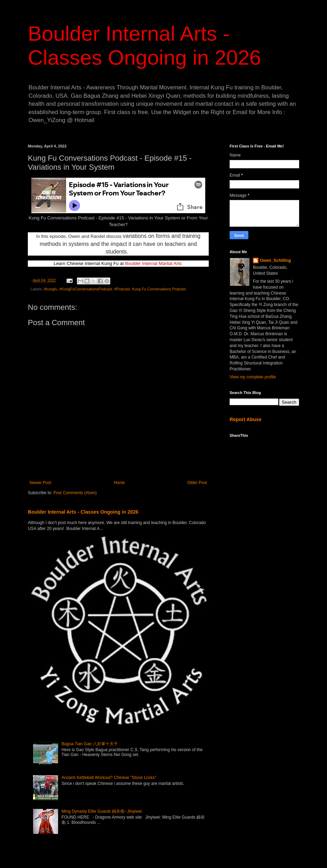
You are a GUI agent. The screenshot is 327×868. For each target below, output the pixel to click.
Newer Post (40, 483)
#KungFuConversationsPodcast (86, 289)
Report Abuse (245, 419)
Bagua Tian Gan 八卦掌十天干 (90, 744)
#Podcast (122, 289)
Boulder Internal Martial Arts (153, 263)
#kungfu (50, 289)
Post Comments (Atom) (75, 493)
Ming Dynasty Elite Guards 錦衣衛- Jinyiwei (102, 811)
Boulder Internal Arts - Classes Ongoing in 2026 (83, 512)
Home (119, 483)
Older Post (197, 483)
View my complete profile (253, 377)
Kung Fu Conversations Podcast (159, 289)
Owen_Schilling (275, 260)
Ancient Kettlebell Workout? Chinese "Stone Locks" (109, 778)
